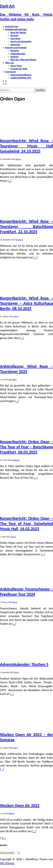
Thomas (19, 240)
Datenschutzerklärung (21, 75)
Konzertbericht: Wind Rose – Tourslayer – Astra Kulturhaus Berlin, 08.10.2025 (26, 303)
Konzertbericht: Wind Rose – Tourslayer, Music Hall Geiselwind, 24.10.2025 (26, 146)
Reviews (14, 36)
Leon (15, 748)
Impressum (11, 72)
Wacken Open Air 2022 (20, 806)
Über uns (10, 63)
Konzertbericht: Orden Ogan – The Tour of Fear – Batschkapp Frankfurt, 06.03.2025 (26, 447)
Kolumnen (15, 45)
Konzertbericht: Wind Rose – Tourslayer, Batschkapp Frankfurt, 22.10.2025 (26, 227)
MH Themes (7, 863)
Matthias (15, 460)
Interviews (15, 39)
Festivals (14, 57)
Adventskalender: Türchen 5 (24, 664)
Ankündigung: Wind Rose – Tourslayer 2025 (26, 369)
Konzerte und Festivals (16, 48)
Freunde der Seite (19, 69)
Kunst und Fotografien (21, 42)
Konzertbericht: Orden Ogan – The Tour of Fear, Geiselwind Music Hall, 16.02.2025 (26, 524)
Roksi (11, 814)
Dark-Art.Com (12, 26)
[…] (10, 181)
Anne (18, 159)
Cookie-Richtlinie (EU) (21, 78)
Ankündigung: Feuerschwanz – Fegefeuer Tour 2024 (26, 592)
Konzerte (15, 51)
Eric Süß (12, 380)
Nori (16, 672)
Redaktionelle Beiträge (16, 29)
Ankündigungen (18, 54)
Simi (14, 602)
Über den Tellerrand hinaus (23, 60)
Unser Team (16, 66)
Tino (15, 316)
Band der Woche (18, 33)
